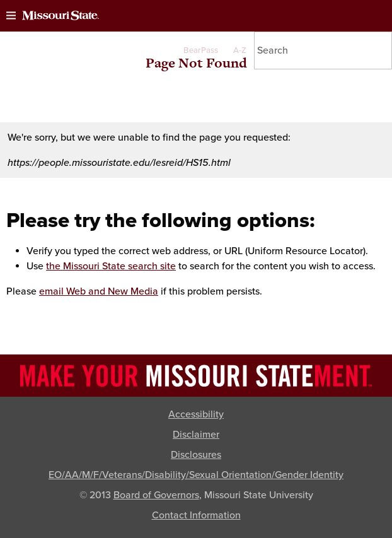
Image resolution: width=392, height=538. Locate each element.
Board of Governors (156, 495)
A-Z (240, 50)
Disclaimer (196, 435)
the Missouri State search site (111, 266)
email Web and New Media (99, 291)
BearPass (201, 50)
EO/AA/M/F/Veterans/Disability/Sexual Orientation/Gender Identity (196, 475)
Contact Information (196, 515)
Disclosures (196, 455)
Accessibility (196, 414)
